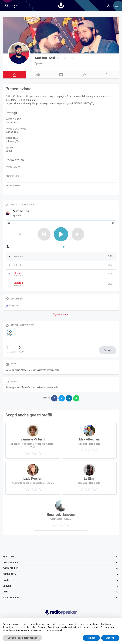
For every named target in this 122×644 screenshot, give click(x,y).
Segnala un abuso (61, 314)
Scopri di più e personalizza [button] (22, 638)
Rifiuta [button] (91, 638)
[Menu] (109, 6)
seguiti (21, 350)
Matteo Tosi (45, 58)
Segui (109, 350)
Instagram (12, 306)
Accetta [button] (110, 638)
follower (11, 350)
